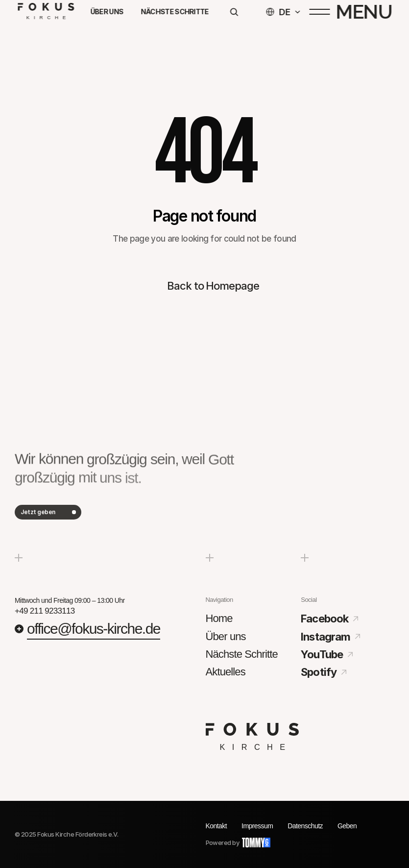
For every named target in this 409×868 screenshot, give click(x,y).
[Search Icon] (234, 14)
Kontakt (217, 826)
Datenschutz (305, 826)
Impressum (257, 826)
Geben (347, 826)
